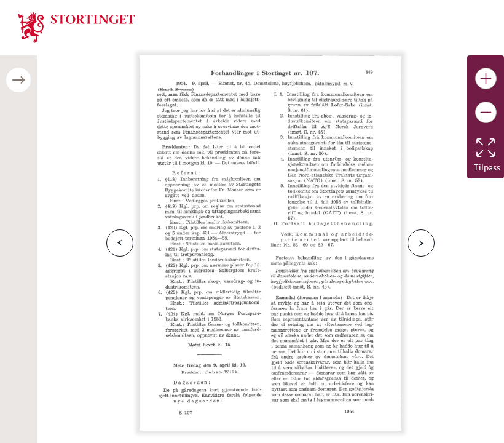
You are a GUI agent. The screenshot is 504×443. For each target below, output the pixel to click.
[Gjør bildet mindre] (486, 112)
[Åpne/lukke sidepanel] (18, 80)
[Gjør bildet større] (486, 78)
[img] (77, 26)
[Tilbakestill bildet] (486, 148)
